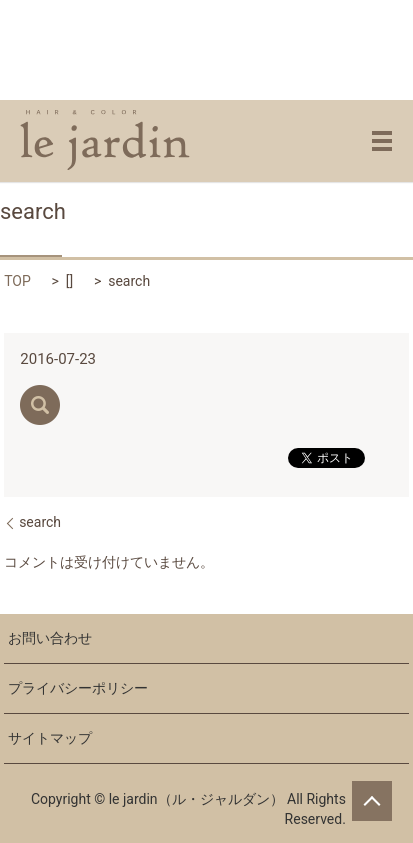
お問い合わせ (50, 638)
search (40, 522)
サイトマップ (50, 738)
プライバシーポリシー (78, 688)
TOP (17, 281)
